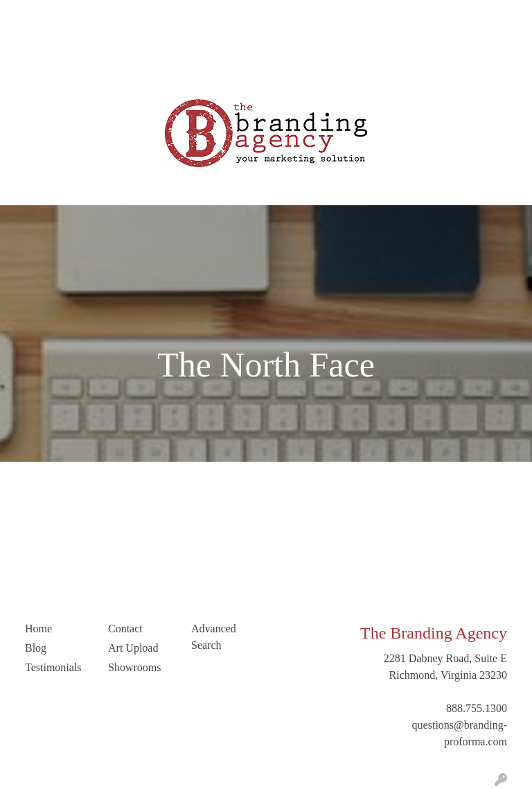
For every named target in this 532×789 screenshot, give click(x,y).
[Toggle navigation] (21, 190)
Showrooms (134, 667)
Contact (90, 45)
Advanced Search (214, 637)
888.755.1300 (477, 708)
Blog (156, 15)
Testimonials (205, 15)
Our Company (81, 15)
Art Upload (38, 45)
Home (27, 15)
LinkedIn (138, 45)
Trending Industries (56, 76)
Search (368, 15)
